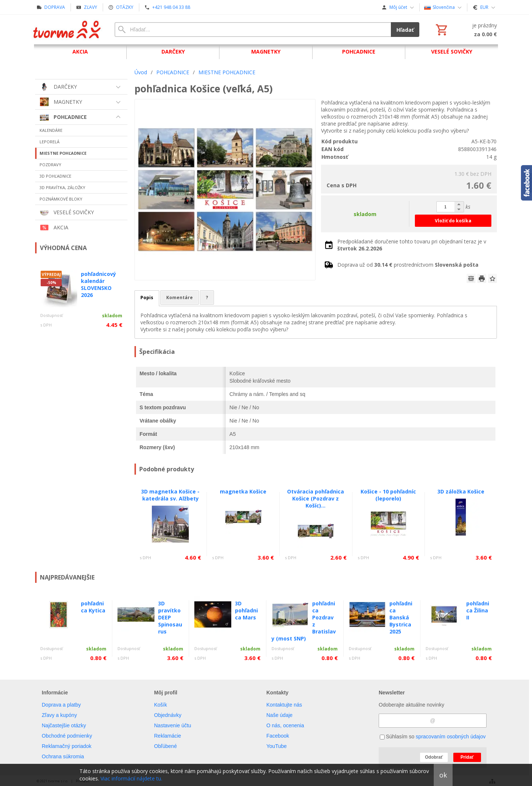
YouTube (277, 746)
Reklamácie (168, 736)
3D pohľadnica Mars (246, 610)
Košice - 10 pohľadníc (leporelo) (388, 495)
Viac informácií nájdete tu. (131, 778)
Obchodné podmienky (67, 736)
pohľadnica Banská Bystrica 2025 (401, 617)
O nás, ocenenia (285, 725)
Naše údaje (279, 715)
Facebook (278, 736)
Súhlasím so (433, 737)
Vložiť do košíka (453, 221)
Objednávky (168, 715)
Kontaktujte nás (284, 705)
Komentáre (180, 298)
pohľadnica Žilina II (478, 610)
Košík (161, 705)
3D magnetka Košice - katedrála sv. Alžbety (170, 495)
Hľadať (405, 30)
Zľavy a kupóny (59, 715)
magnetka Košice (243, 491)
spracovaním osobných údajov (451, 737)
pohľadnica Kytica (93, 607)
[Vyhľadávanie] (253, 30)
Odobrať (434, 757)
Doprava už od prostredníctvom (408, 265)
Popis (147, 298)
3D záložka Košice (461, 491)
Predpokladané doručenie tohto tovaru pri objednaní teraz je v (412, 245)
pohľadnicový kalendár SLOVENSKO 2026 (98, 284)
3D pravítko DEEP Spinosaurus (170, 617)
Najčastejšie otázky (64, 725)
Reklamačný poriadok (67, 746)
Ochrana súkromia (63, 756)
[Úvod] (67, 30)
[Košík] (465, 30)
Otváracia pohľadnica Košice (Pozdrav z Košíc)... (316, 498)
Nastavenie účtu (173, 725)
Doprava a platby (61, 705)
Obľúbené (166, 746)
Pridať (467, 757)
